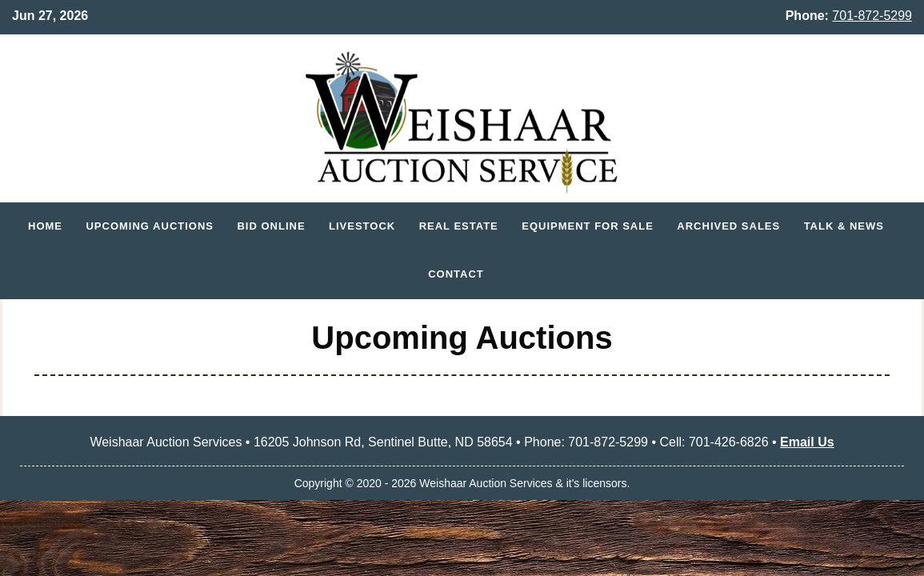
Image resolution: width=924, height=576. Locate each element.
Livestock (362, 226)
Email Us (807, 442)
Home (45, 226)
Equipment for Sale (588, 226)
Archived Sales (728, 226)
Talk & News (844, 226)
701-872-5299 (872, 16)
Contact (456, 274)
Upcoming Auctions (150, 226)
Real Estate (459, 226)
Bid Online (271, 226)
